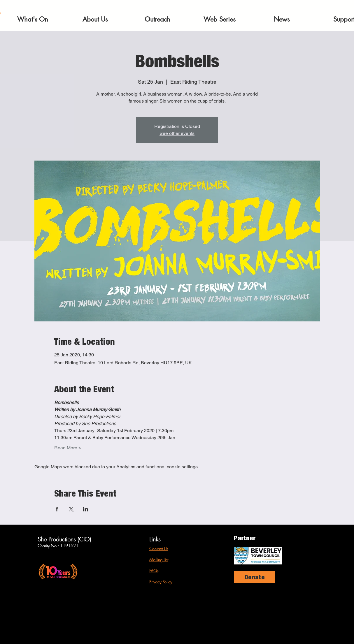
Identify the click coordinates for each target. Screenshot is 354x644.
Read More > (68, 448)
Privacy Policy (161, 582)
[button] (33, 19)
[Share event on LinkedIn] (86, 509)
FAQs (154, 571)
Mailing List (159, 560)
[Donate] (255, 577)
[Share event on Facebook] (57, 509)
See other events (177, 133)
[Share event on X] (71, 509)
